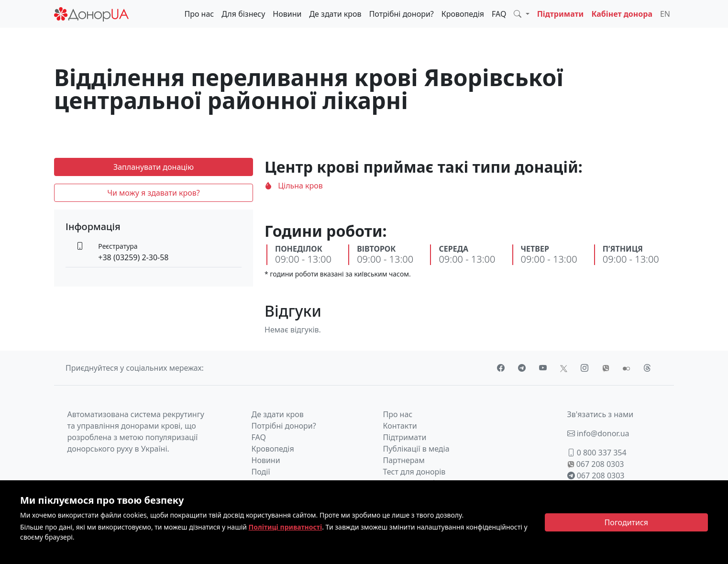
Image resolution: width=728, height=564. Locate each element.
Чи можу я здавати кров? (154, 193)
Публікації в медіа (416, 449)
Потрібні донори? (402, 14)
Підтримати (561, 14)
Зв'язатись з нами (601, 414)
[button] (521, 14)
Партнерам (404, 460)
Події (261, 472)
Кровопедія (463, 14)
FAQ (499, 14)
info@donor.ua (598, 433)
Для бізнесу (243, 14)
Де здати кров (335, 14)
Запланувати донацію (154, 167)
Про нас (199, 14)
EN (665, 14)
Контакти (400, 426)
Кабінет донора (622, 14)
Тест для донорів (414, 472)
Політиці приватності (286, 527)
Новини (287, 14)
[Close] (627, 522)
